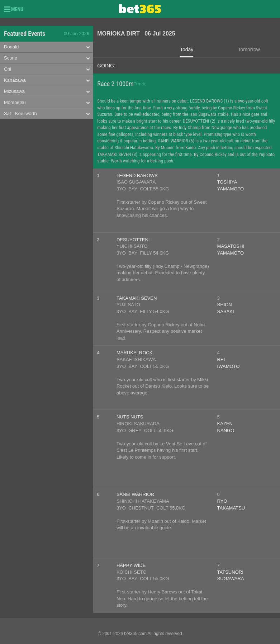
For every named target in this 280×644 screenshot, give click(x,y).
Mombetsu (15, 102)
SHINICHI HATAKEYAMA (143, 501)
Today (187, 49)
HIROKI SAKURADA (138, 424)
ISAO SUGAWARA (136, 182)
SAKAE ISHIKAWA (136, 359)
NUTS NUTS (130, 417)
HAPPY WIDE (131, 565)
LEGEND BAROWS (137, 176)
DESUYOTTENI (133, 240)
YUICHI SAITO (132, 246)
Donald (11, 47)
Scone (11, 58)
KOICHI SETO (132, 572)
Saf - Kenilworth (20, 113)
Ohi (8, 69)
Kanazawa (15, 80)
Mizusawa (14, 91)
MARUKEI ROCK (134, 353)
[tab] (47, 47)
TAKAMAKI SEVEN (137, 298)
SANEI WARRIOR (135, 494)
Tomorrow (249, 49)
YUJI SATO (128, 305)
